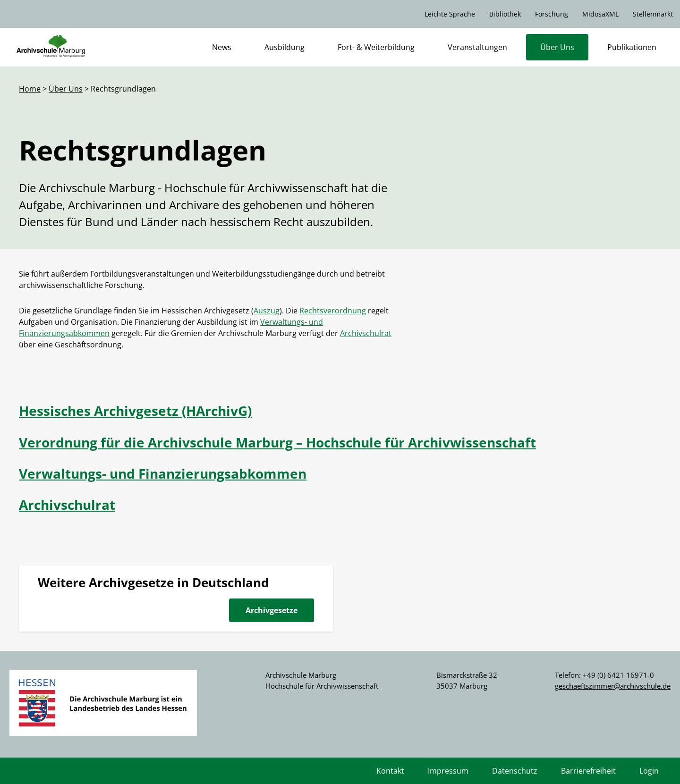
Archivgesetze (272, 610)
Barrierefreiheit (588, 771)
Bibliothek (505, 14)
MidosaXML (600, 14)
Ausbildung (285, 47)
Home (30, 89)
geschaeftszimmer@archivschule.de (613, 686)
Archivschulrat (366, 333)
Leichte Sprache (450, 14)
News (222, 47)
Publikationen (632, 47)
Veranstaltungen (477, 47)
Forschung (552, 14)
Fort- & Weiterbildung (376, 47)
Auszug (267, 311)
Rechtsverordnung (333, 311)
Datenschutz (515, 771)
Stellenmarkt (653, 14)
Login (649, 771)
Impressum (448, 771)
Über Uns (557, 47)
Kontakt (390, 771)
